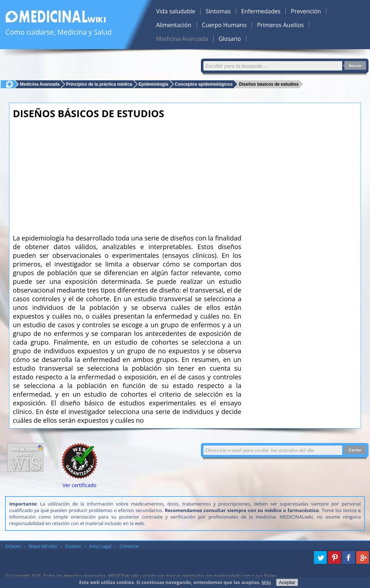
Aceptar (287, 582)
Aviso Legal (100, 546)
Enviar (355, 450)
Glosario (230, 39)
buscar (355, 65)
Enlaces (13, 546)
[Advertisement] (127, 174)
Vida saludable (176, 11)
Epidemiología (154, 84)
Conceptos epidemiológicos (204, 84)
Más (266, 582)
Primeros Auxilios (280, 25)
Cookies (73, 546)
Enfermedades (261, 11)
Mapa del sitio (43, 546)
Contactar (130, 546)
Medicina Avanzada (182, 39)
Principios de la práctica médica (99, 84)
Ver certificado (79, 485)
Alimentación (174, 25)
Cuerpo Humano (224, 25)
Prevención (306, 11)
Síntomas (218, 11)
